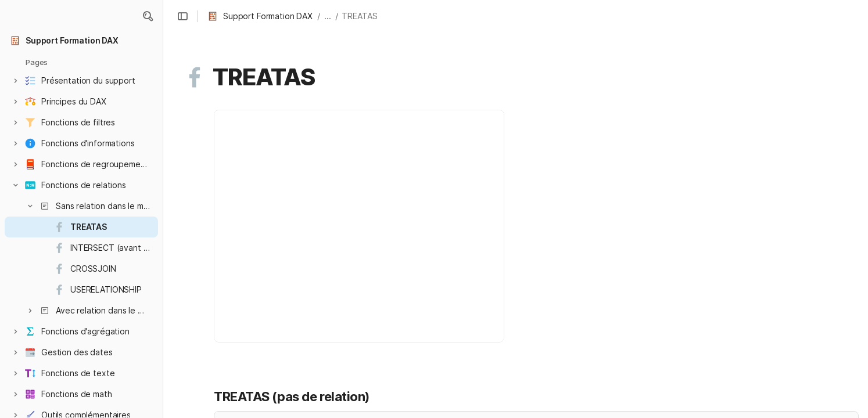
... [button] (328, 16)
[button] (148, 16)
